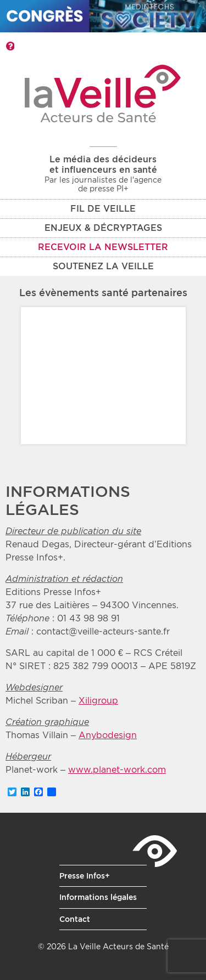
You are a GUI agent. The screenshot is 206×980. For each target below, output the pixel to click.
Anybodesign (108, 735)
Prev (38, 376)
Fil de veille (103, 209)
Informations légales (98, 897)
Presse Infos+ (85, 876)
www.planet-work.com (117, 770)
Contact (75, 919)
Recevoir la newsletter (103, 247)
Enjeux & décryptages (103, 228)
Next (169, 376)
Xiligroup (98, 701)
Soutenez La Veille (103, 266)
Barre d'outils (10, 46)
